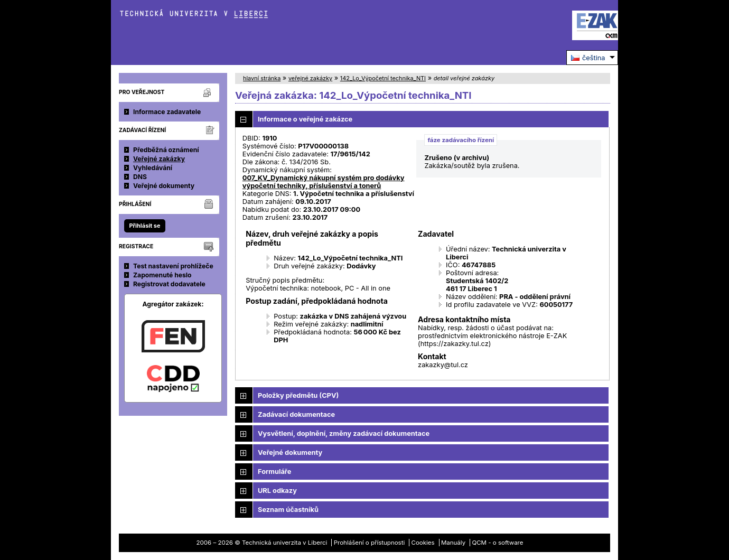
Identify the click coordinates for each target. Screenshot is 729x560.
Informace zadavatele (167, 112)
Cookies (423, 543)
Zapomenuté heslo (162, 275)
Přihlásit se (144, 226)
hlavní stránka (262, 78)
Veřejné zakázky (159, 159)
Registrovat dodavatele (169, 284)
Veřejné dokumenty (164, 186)
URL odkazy (277, 491)
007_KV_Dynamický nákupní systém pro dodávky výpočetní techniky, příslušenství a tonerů (324, 182)
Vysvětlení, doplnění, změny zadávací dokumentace (344, 433)
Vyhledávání (153, 168)
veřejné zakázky (310, 78)
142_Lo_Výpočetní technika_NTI (383, 78)
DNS (140, 177)
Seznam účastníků (288, 510)
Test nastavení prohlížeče (173, 266)
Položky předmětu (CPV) (298, 395)
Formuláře (274, 472)
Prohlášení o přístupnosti (370, 543)
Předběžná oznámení (166, 150)
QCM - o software (497, 543)
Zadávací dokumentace (296, 414)
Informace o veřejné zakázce (305, 119)
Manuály (453, 543)
